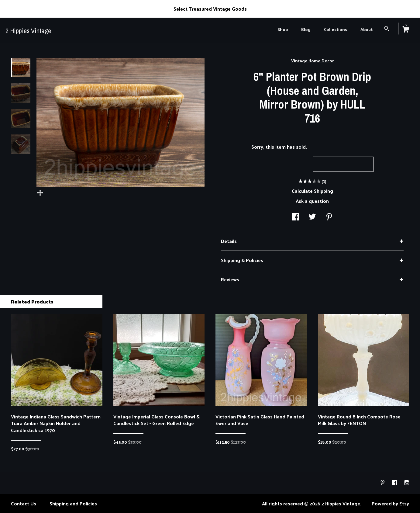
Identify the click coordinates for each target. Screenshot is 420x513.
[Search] (387, 29)
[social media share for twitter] (312, 217)
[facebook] (395, 482)
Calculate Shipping (312, 191)
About (367, 29)
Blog (306, 29)
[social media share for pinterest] (329, 217)
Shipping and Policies (73, 503)
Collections (336, 29)
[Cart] (406, 30)
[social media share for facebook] (295, 217)
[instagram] (407, 482)
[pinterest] (383, 482)
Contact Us (24, 503)
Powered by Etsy (390, 503)
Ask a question (312, 201)
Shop (283, 29)
